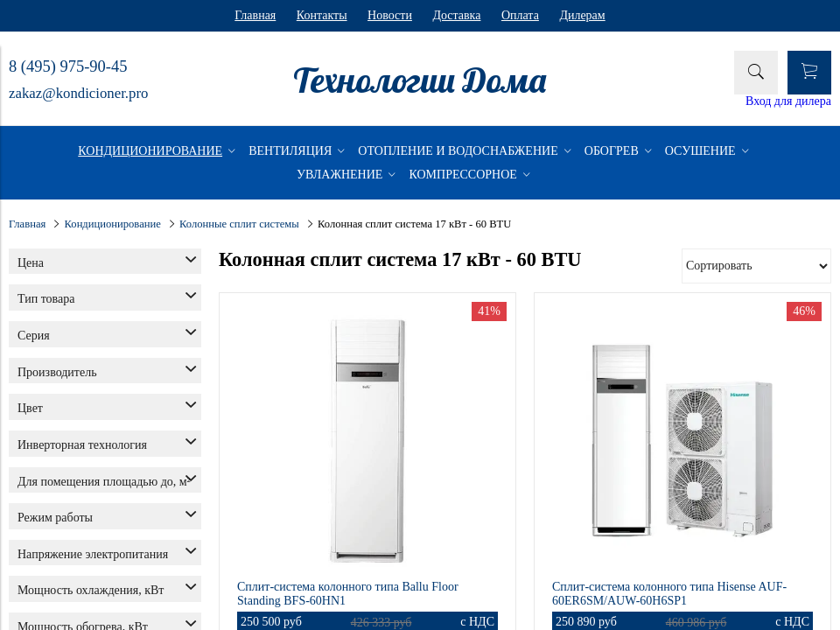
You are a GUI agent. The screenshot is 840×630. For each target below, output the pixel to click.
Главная (255, 15)
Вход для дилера (788, 101)
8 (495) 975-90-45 (68, 66)
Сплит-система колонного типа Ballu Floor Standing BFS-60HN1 (348, 594)
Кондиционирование (113, 224)
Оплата (520, 15)
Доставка (456, 15)
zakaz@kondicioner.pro (78, 93)
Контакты (322, 15)
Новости (390, 15)
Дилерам (582, 15)
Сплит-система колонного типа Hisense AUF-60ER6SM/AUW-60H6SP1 (669, 594)
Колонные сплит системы (239, 224)
